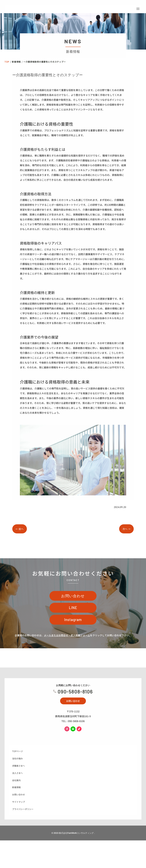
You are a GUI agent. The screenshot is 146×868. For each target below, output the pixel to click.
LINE (73, 618)
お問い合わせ (73, 606)
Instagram (73, 630)
